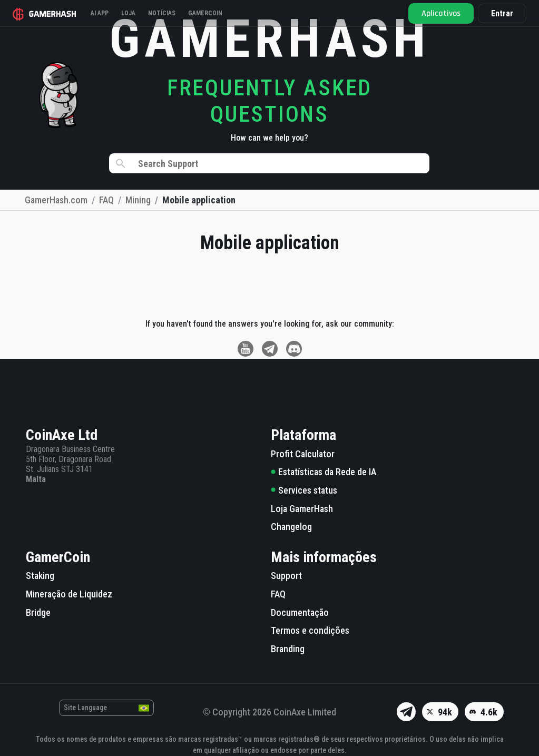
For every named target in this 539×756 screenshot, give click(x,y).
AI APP (100, 13)
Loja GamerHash (302, 509)
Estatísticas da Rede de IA (324, 472)
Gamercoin (205, 13)
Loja (128, 13)
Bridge (38, 612)
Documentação (300, 612)
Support (286, 576)
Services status (304, 490)
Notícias (162, 13)
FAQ (278, 594)
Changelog (291, 527)
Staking (40, 576)
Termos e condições (310, 630)
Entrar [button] (502, 13)
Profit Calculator (303, 454)
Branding (288, 649)
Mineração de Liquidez (69, 594)
